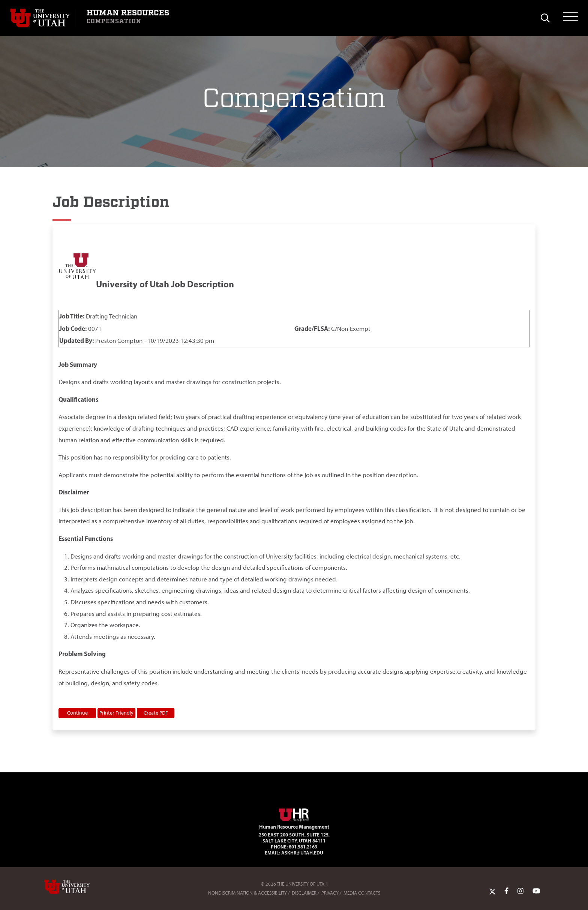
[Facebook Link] (506, 891)
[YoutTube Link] (536, 891)
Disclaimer (304, 893)
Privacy (330, 893)
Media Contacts (362, 893)
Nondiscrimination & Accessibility (247, 893)
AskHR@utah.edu (302, 853)
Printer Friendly (116, 713)
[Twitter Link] (492, 891)
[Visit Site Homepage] (294, 814)
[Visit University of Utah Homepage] (43, 18)
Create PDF (156, 713)
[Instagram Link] (520, 891)
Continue (77, 713)
